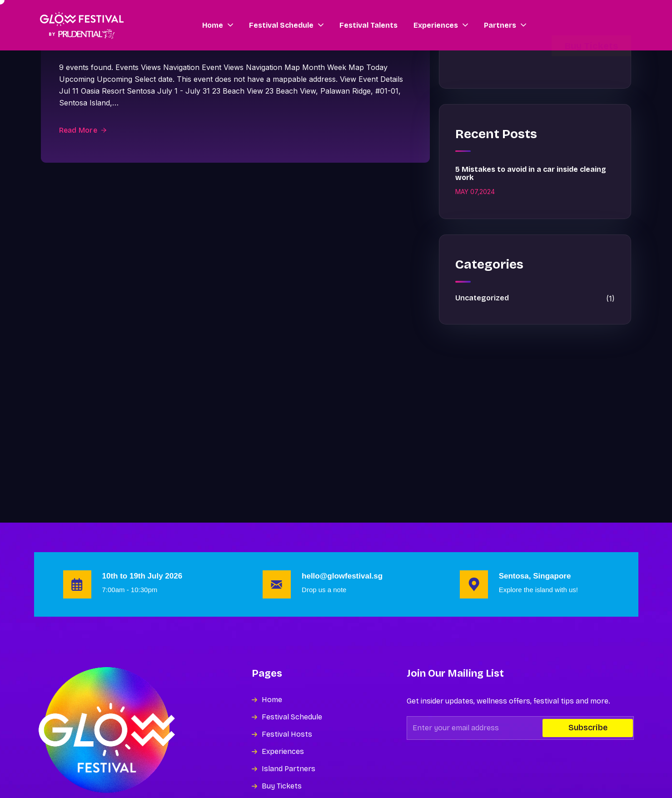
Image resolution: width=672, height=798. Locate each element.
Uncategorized (535, 299)
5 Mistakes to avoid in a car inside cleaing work (531, 173)
